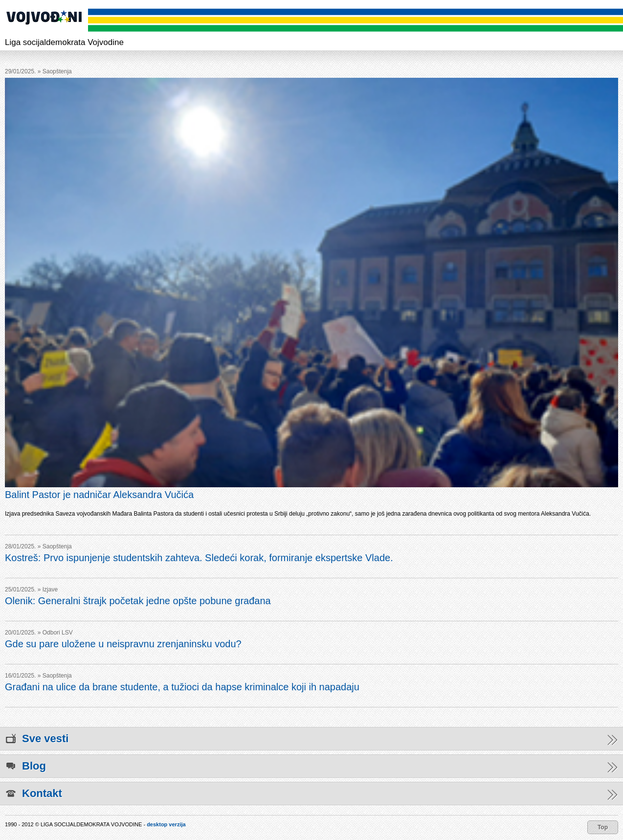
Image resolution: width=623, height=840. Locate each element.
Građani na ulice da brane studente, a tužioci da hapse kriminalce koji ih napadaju (182, 687)
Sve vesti (311, 739)
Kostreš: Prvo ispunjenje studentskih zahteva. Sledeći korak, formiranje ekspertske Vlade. (199, 558)
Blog (311, 766)
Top (603, 827)
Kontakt (311, 794)
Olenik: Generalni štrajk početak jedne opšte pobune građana (138, 601)
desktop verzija (166, 824)
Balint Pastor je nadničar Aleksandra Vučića (99, 495)
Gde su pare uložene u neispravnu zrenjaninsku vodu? (123, 644)
